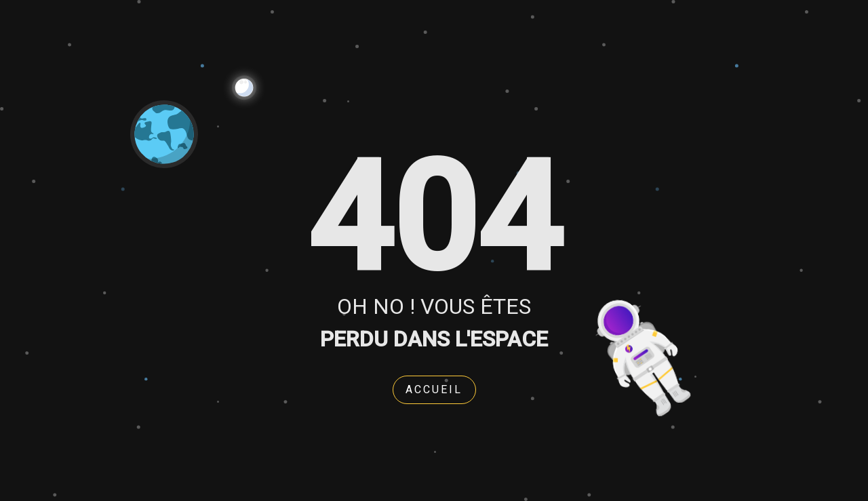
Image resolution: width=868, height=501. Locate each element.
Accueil (434, 389)
